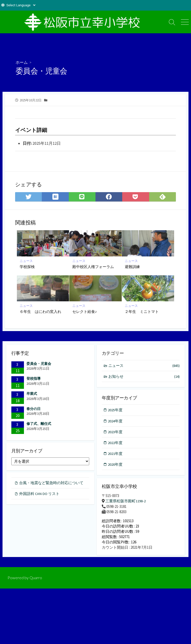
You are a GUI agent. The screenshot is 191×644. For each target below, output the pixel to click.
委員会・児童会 (39, 364)
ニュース (26, 261)
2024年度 (115, 421)
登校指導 (34, 379)
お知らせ (144, 377)
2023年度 (115, 433)
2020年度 (115, 465)
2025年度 (115, 411)
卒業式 (32, 394)
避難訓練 (133, 267)
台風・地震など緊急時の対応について (51, 484)
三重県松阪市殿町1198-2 (125, 502)
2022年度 (115, 443)
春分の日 (34, 409)
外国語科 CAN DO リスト (39, 495)
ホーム (22, 62)
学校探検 (27, 267)
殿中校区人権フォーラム (93, 267)
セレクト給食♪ (85, 312)
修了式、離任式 (39, 424)
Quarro (36, 580)
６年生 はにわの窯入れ (41, 312)
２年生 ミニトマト (142, 312)
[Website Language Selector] (21, 5)
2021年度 (115, 455)
